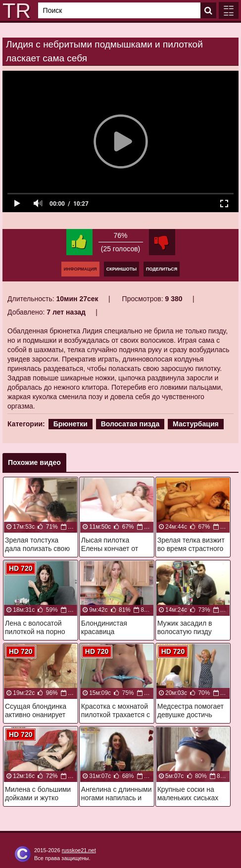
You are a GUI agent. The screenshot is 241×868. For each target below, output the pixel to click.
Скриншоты (121, 269)
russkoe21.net (79, 850)
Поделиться (162, 269)
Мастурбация (196, 424)
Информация (80, 269)
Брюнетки (71, 424)
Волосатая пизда (130, 424)
